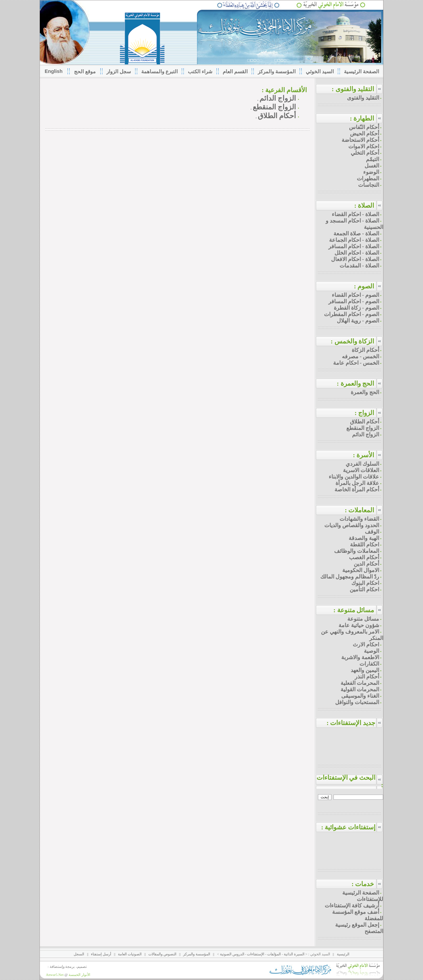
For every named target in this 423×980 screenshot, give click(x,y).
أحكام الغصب (364, 557)
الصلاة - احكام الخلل (357, 253)
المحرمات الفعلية (360, 683)
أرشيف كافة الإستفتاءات (352, 906)
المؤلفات (274, 954)
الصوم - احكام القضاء (355, 295)
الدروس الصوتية (232, 954)
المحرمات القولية (360, 689)
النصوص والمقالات (162, 954)
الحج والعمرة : (356, 383)
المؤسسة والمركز (197, 954)
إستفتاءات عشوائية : (352, 827)
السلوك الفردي (362, 464)
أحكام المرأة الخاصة (357, 489)
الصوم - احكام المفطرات (352, 314)
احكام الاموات (364, 146)
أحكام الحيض (365, 134)
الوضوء (371, 172)
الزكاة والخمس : (353, 341)
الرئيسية (343, 954)
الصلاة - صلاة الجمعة (356, 234)
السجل (79, 954)
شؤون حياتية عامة (359, 625)
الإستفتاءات (256, 954)
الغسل (372, 166)
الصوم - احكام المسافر (354, 301)
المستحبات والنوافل (357, 702)
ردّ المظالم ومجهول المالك (350, 577)
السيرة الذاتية (294, 954)
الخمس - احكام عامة (356, 363)
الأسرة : (363, 455)
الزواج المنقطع (274, 107)
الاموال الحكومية (361, 570)
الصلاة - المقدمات (359, 266)
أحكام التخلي (365, 153)
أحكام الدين (366, 564)
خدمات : (363, 884)
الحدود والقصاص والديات (352, 525)
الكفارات (369, 664)
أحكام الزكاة (365, 350)
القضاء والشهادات (359, 519)
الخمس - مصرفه (360, 356)
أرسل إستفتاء (101, 954)
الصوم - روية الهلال (358, 321)
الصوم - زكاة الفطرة (356, 308)
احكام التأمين (364, 589)
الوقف (372, 532)
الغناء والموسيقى (360, 696)
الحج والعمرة (365, 392)
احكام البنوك (365, 583)
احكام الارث (366, 644)
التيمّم (372, 159)
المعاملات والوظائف (357, 551)
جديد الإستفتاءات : (355, 723)
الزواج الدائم (278, 98)
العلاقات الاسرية (361, 470)
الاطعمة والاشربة (360, 657)
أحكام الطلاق (277, 116)
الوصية (371, 651)
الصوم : (364, 286)
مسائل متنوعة (363, 619)
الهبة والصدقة (364, 538)
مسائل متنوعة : (354, 610)
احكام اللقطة (365, 545)
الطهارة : (362, 118)
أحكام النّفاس (364, 127)
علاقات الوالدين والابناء (354, 477)
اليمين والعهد (365, 670)
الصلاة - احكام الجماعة (354, 240)
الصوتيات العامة (130, 954)
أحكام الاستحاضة (360, 140)
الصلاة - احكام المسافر (354, 246)
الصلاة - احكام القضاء (355, 214)
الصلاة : (364, 205)
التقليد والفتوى (363, 98)
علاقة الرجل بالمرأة (357, 483)
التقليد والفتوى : (353, 89)
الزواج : (364, 413)
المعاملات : (359, 510)
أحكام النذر (367, 677)
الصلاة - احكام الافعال (355, 259)
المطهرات (368, 178)
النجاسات (369, 185)
